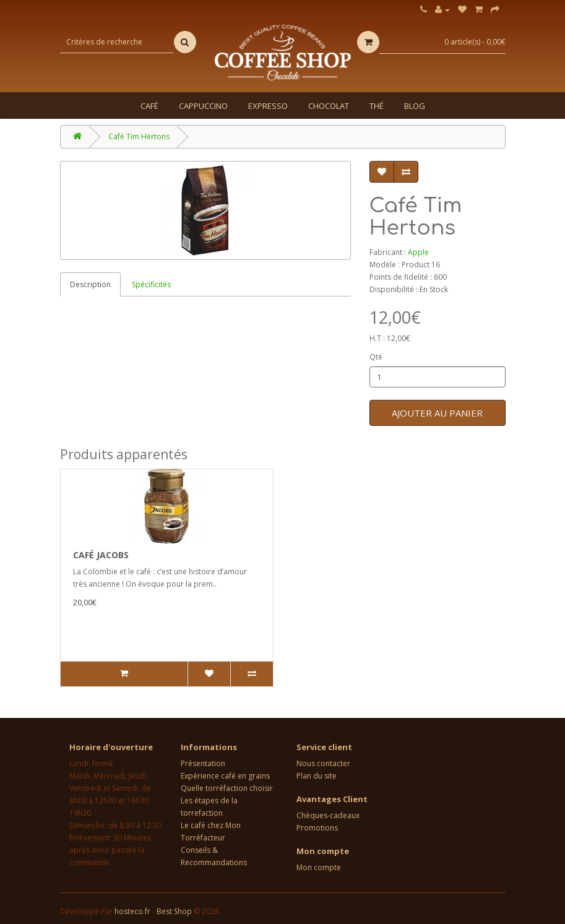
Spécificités (151, 284)
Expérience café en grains (225, 776)
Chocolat (329, 106)
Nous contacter (323, 763)
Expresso (268, 106)
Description (90, 284)
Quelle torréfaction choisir (227, 788)
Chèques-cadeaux (328, 815)
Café (149, 106)
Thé (377, 106)
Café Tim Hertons (139, 136)
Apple (418, 252)
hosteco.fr (132, 911)
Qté (376, 357)
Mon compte (319, 867)
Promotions (317, 828)
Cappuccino (203, 106)
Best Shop (174, 911)
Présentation (203, 763)
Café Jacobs (101, 555)
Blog (415, 106)
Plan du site (317, 776)
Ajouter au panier (437, 413)
